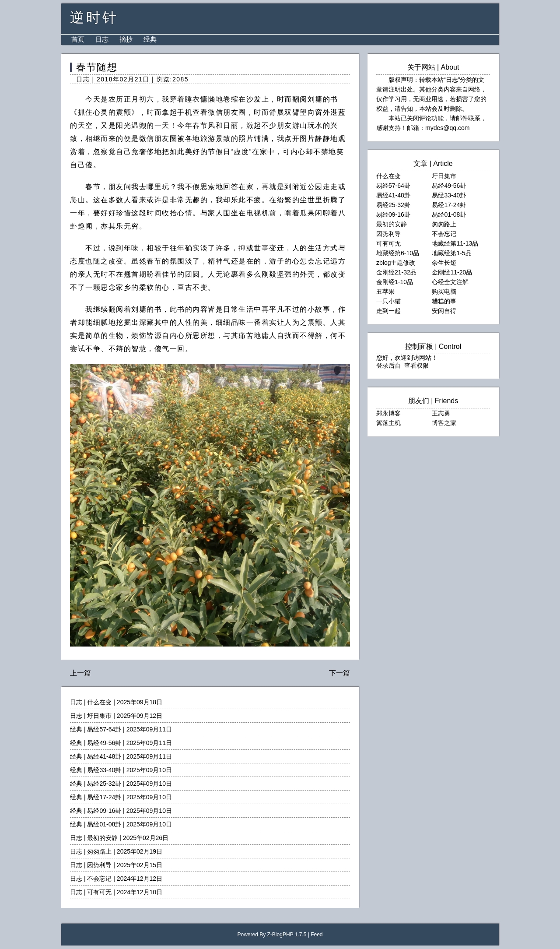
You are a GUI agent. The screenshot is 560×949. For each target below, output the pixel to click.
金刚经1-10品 (395, 282)
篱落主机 (388, 423)
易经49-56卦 (104, 743)
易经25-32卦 (104, 784)
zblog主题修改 (396, 263)
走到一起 (388, 311)
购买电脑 (444, 292)
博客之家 (444, 423)
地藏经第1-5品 (451, 253)
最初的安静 (102, 838)
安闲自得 (444, 311)
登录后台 (388, 366)
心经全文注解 (450, 282)
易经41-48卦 (104, 756)
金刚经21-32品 (396, 272)
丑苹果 (385, 292)
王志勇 (441, 413)
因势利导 (99, 865)
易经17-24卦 (104, 797)
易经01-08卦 (104, 824)
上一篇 (80, 673)
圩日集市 (99, 716)
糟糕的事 (444, 301)
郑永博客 (388, 413)
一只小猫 (388, 301)
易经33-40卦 (104, 770)
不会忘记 (99, 879)
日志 (102, 39)
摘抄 (126, 39)
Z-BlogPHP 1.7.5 (287, 935)
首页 (78, 39)
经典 (150, 39)
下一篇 (339, 673)
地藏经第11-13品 (455, 243)
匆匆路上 (99, 851)
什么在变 (99, 702)
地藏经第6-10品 (398, 253)
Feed (317, 935)
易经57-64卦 (104, 729)
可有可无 (99, 892)
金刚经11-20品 (452, 272)
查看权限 (416, 366)
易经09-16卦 (104, 811)
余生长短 (444, 263)
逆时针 (94, 18)
